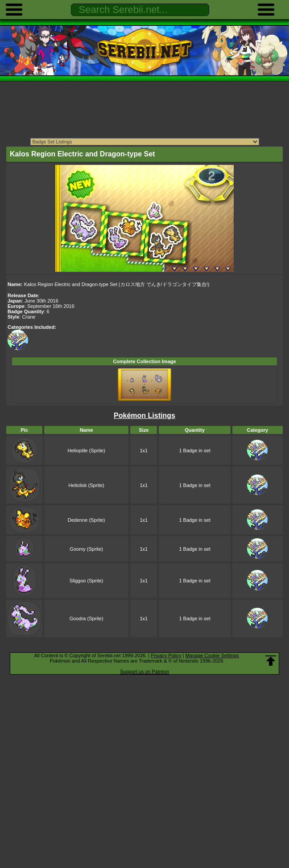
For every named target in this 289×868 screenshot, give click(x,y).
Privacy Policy (166, 655)
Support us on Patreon (144, 671)
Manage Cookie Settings (212, 655)
